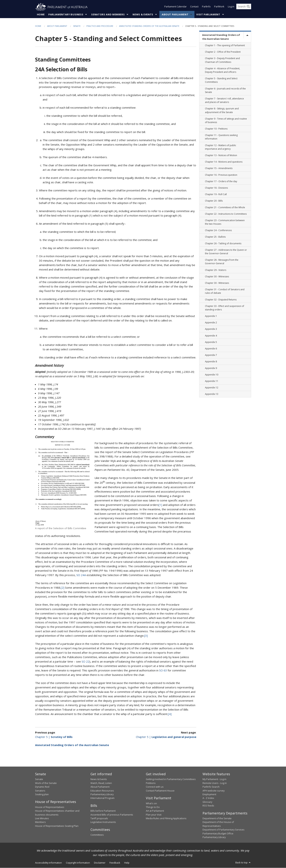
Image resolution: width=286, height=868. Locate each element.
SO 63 (163, 670)
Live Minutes (42, 818)
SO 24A (81, 575)
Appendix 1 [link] (211, 316)
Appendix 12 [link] (212, 388)
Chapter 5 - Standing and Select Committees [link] (221, 80)
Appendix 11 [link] (212, 381)
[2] (62, 588)
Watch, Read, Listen (101, 783)
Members (40, 822)
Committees (97, 835)
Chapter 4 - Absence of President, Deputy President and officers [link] (222, 70)
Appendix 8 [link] (211, 362)
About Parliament (175, 15)
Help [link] (127, 863)
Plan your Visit (154, 815)
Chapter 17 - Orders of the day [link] (221, 181)
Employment (209, 794)
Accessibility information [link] (48, 863)
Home (41, 15)
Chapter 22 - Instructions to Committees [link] (226, 214)
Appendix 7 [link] (211, 355)
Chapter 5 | (54, 737)
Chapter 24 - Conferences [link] (218, 230)
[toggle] (247, 35)
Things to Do (153, 807)
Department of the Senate (217, 818)
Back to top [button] (243, 863)
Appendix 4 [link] (211, 336)
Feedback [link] (115, 863)
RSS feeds (208, 806)
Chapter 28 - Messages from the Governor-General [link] (222, 262)
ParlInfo (206, 7)
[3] (146, 636)
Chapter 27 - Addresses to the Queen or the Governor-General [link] (226, 252)
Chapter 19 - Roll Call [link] (216, 194)
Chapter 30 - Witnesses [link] (217, 276)
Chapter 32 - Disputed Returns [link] (221, 300)
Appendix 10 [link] (212, 375)
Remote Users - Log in (215, 783)
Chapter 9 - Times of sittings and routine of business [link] (226, 120)
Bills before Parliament (103, 811)
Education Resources (102, 791)
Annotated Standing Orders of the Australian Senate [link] (221, 37)
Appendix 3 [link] (211, 329)
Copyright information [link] (78, 863)
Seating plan (42, 794)
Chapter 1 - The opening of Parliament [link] (225, 46)
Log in (231, 7)
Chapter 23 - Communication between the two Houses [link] (225, 222)
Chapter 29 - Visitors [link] (216, 270)
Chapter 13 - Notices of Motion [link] (221, 155)
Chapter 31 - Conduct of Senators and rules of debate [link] (225, 291)
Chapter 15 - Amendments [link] (219, 168)
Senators (40, 791)
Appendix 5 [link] (211, 342)
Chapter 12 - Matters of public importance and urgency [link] (221, 147)
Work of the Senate (46, 783)
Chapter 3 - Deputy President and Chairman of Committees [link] (222, 60)
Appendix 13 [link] (212, 394)
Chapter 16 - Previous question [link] (221, 175)
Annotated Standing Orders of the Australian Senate (149, 26)
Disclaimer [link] (100, 863)
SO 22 (85, 662)
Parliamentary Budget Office (218, 833)
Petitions (151, 783)
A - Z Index (208, 798)
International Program (102, 798)
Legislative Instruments (103, 822)
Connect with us (155, 787)
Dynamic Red (42, 787)
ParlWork (219, 7)
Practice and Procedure (100, 26)
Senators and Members (108, 15)
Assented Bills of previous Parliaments (112, 815)
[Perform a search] (248, 7)
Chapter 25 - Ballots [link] (215, 237)
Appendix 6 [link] (211, 349)
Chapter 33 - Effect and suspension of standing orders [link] (225, 308)
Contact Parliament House (160, 791)
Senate (77, 26)
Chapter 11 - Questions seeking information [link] (221, 137)
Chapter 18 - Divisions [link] (216, 188)
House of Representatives (50, 807)
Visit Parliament (208, 15)
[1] (160, 505)
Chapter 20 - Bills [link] (214, 201)
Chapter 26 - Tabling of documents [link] (223, 243)
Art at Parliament (155, 811)
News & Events (143, 15)
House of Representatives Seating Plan (57, 826)
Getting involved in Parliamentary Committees (171, 779)
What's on (151, 803)
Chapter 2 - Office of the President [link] (223, 52)
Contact (194, 7)
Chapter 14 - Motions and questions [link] (224, 162)
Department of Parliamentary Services (224, 830)
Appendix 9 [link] (211, 368)
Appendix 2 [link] (211, 323)
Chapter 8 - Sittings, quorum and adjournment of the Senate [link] (222, 110)
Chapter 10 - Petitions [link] (216, 129)
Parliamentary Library (102, 794)
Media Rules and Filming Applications (166, 818)
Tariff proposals (99, 818)
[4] (170, 714)
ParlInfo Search (211, 787)
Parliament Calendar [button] (175, 7)
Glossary (207, 802)
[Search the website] (244, 7)
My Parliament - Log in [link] (214, 779)
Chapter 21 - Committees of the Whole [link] (225, 207)
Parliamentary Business (66, 15)
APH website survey (214, 791)
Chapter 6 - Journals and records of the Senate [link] (225, 90)
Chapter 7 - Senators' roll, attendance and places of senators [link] (224, 101)
